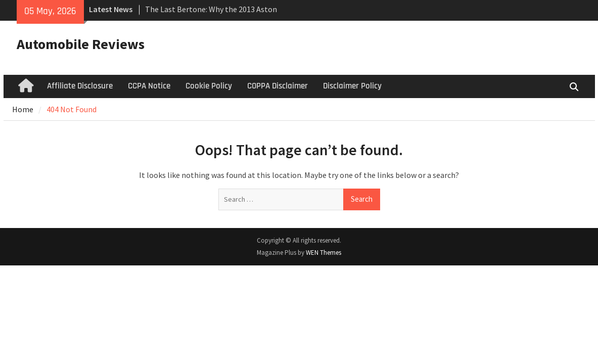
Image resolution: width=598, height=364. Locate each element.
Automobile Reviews (81, 44)
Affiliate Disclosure (80, 86)
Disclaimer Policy (352, 86)
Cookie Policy (209, 86)
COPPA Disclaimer (278, 86)
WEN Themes (324, 253)
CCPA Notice (149, 86)
